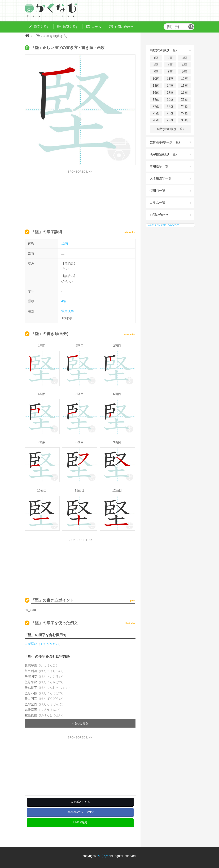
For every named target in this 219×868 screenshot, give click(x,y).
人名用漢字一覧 (161, 178)
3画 (184, 58)
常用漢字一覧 (159, 166)
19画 (156, 99)
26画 (170, 113)
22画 (156, 106)
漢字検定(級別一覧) (163, 154)
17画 (170, 93)
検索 (191, 27)
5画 (170, 65)
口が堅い (31, 644)
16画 (156, 93)
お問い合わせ (159, 215)
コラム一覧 (157, 203)
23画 (170, 106)
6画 (184, 65)
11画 (170, 79)
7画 (156, 72)
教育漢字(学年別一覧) (165, 142)
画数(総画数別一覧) (170, 129)
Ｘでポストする (80, 802)
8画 (170, 72)
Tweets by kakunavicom (163, 225)
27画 (184, 113)
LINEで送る (80, 822)
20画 (170, 99)
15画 (184, 86)
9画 (184, 72)
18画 (184, 93)
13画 (156, 86)
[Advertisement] (80, 197)
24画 (184, 106)
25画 (156, 113)
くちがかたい (50, 644)
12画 (65, 244)
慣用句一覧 (157, 191)
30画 (184, 120)
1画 (156, 58)
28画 (156, 120)
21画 (184, 99)
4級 (64, 301)
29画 (170, 120)
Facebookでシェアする (80, 812)
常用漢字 (68, 311)
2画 (170, 58)
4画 (156, 65)
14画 (170, 86)
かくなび (104, 856)
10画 (156, 79)
